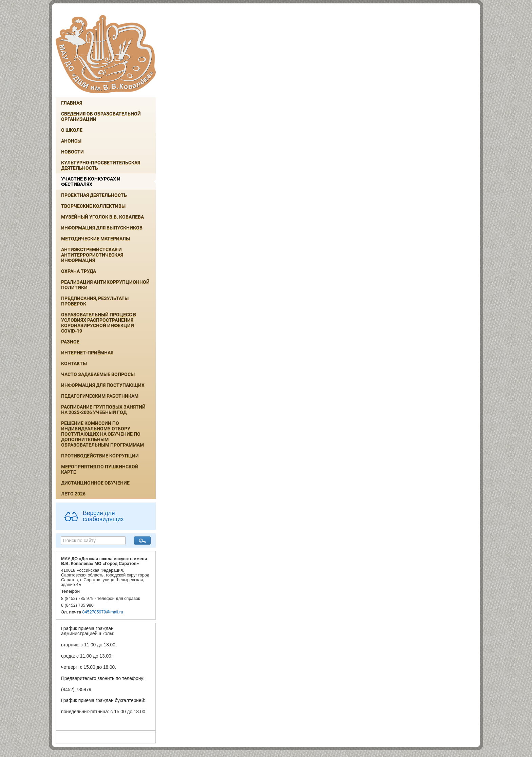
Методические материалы (96, 239)
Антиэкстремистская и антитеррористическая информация (92, 255)
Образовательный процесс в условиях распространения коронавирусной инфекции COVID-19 (99, 323)
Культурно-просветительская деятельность (101, 165)
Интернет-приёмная (87, 353)
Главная (72, 103)
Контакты (74, 363)
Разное (70, 342)
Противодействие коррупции (100, 456)
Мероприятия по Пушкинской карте (100, 469)
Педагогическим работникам (100, 396)
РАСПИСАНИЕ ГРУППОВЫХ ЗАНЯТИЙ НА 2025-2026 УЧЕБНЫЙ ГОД (103, 410)
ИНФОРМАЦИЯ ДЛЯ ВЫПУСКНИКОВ (102, 228)
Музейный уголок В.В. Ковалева (102, 217)
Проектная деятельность (94, 195)
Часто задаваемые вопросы (98, 374)
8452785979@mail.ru (103, 612)
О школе (72, 130)
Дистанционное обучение (95, 483)
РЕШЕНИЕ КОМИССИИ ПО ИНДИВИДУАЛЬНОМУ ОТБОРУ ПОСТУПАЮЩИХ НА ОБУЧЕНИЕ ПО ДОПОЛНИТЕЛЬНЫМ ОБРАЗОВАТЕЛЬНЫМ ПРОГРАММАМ (102, 434)
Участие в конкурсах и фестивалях (91, 182)
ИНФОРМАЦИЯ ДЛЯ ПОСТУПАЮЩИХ (103, 385)
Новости (72, 152)
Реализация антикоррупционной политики (105, 285)
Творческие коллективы (93, 206)
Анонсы (71, 141)
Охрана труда (79, 271)
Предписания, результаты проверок (95, 301)
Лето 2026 (73, 494)
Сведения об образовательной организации (101, 116)
